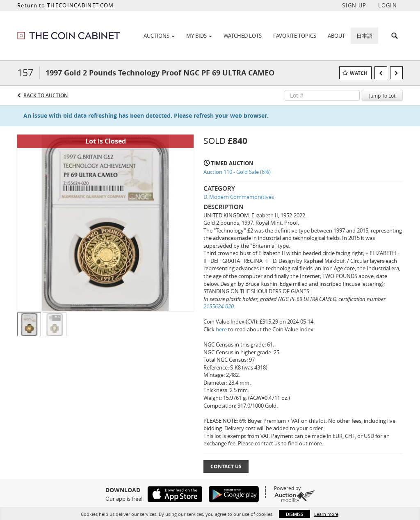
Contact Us (226, 466)
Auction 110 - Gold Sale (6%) (237, 172)
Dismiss (294, 514)
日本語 (364, 36)
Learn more (326, 514)
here (221, 329)
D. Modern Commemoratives (239, 197)
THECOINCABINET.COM (80, 5)
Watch (359, 73)
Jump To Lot (382, 96)
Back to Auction (46, 95)
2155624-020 (219, 306)
